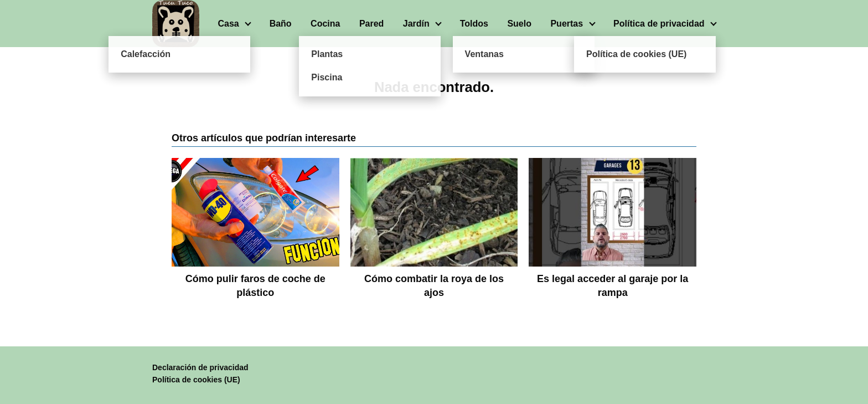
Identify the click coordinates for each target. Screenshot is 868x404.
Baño (281, 24)
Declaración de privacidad (200, 367)
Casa (228, 24)
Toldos (474, 24)
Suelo (519, 24)
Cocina (325, 24)
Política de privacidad (659, 24)
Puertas (567, 24)
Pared (371, 24)
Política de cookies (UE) (196, 380)
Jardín (416, 24)
